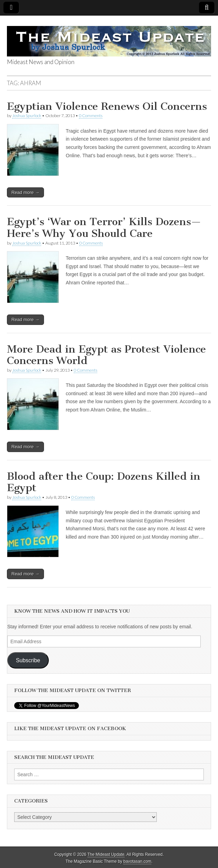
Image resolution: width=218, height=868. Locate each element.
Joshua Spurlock (27, 116)
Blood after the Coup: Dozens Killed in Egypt (104, 482)
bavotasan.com (138, 861)
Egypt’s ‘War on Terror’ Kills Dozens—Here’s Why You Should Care (104, 228)
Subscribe (28, 660)
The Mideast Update (106, 854)
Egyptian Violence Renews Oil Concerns (107, 106)
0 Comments (91, 116)
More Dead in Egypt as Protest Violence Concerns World (106, 355)
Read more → (25, 192)
